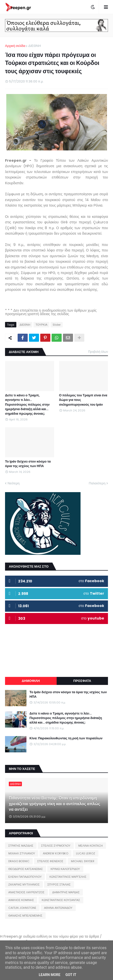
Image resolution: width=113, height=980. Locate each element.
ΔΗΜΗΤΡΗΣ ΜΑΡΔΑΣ (66, 892)
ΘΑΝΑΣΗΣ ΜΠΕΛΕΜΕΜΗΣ (25, 916)
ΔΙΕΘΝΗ (34, 46)
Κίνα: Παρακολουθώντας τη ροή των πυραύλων (66, 738)
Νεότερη (14, 483)
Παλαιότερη (97, 483)
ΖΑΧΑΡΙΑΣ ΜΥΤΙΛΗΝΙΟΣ (24, 884)
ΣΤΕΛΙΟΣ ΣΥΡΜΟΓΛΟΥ (56, 846)
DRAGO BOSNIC (19, 861)
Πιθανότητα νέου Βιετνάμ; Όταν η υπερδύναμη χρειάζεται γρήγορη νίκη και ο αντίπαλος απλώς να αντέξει (54, 804)
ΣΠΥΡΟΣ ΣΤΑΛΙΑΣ (59, 884)
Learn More (50, 975)
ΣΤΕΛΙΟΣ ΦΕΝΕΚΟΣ (50, 861)
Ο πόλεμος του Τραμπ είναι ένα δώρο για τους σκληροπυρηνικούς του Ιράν (83, 400)
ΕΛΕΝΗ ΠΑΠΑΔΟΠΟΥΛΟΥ (25, 877)
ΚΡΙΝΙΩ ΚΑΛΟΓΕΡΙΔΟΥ (65, 869)
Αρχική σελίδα (15, 46)
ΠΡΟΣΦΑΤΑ (82, 681)
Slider (57, 325)
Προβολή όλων (98, 352)
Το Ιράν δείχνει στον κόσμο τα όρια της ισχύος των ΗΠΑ (28, 464)
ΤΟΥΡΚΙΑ (41, 325)
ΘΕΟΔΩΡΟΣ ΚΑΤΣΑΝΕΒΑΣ (26, 869)
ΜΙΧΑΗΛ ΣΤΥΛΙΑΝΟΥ (22, 853)
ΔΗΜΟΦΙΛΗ (31, 681)
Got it (71, 975)
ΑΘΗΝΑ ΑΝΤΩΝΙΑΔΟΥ (58, 908)
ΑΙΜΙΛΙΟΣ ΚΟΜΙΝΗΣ (21, 900)
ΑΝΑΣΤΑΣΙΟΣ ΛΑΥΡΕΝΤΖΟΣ (26, 892)
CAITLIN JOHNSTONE (22, 908)
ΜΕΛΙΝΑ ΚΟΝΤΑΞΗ (90, 846)
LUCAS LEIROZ (86, 853)
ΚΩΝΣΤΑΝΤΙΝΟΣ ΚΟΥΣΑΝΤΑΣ (61, 900)
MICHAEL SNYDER (83, 861)
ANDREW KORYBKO (55, 853)
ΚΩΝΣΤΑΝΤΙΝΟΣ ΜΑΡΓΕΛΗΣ (68, 877)
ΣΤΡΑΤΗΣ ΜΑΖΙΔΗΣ (21, 846)
